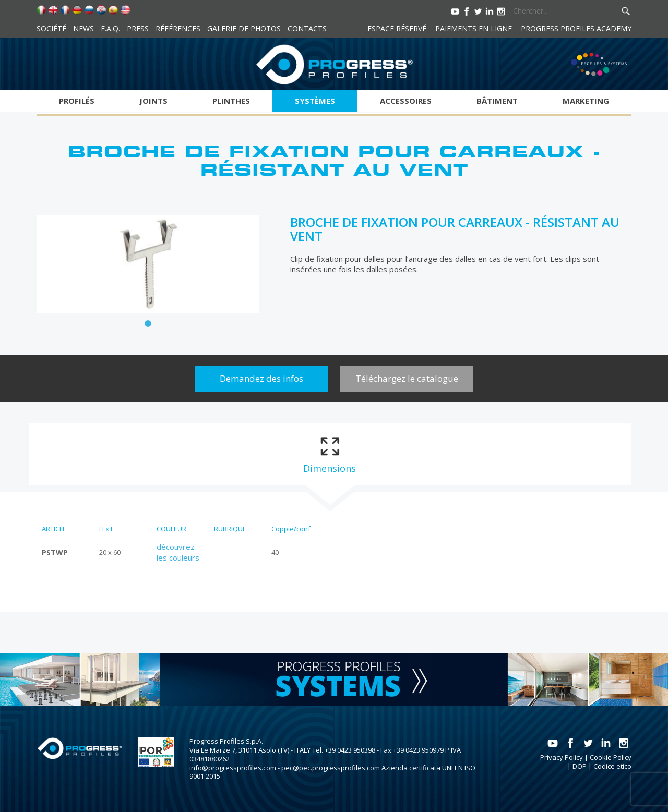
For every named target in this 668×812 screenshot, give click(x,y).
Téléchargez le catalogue (407, 378)
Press (138, 28)
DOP (580, 766)
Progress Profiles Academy (576, 28)
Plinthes (231, 101)
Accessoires (406, 101)
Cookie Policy (611, 757)
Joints (153, 101)
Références (178, 28)
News (83, 28)
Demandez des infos (261, 378)
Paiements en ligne (474, 28)
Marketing (586, 101)
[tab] (330, 454)
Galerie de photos (244, 28)
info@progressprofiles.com (233, 768)
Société (51, 28)
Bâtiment (497, 101)
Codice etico (612, 766)
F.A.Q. (110, 28)
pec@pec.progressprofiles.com (331, 768)
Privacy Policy (562, 757)
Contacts (307, 28)
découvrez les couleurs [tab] (178, 552)
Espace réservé (397, 28)
